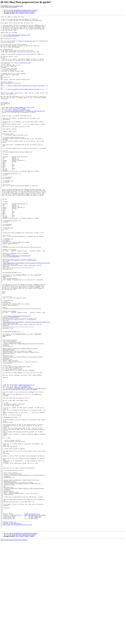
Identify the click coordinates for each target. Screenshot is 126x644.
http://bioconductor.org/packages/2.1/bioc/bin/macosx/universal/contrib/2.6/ (27, 312)
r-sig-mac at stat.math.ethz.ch (14, 130)
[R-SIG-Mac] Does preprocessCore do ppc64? (26, 10)
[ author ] (32, 13)
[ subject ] (27, 13)
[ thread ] (21, 13)
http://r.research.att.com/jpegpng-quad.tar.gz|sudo (23, 104)
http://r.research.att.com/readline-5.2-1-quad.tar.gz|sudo (25, 100)
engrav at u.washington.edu (16, 6)
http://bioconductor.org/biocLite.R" (19, 39)
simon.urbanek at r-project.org (24, 126)
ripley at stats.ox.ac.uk (26, 459)
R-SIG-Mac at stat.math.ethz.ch (12, 625)
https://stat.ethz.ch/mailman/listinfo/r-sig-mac (17, 626)
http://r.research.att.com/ (27, 46)
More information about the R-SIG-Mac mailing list (14, 643)
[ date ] (17, 13)
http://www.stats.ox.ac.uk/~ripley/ (35, 615)
